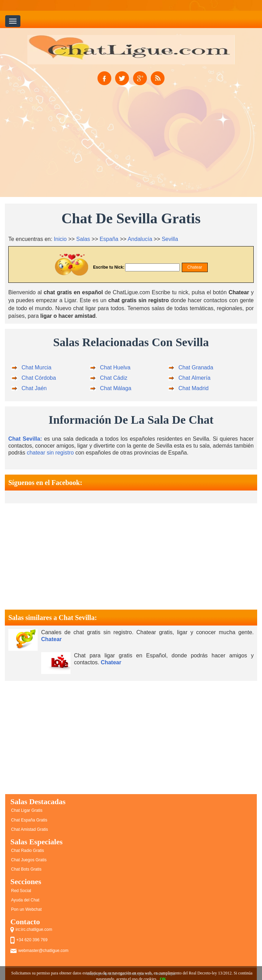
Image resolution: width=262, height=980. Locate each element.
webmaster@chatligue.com (43, 951)
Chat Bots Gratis (26, 869)
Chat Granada (196, 367)
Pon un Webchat (26, 909)
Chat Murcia (36, 367)
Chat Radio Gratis (27, 851)
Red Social (21, 891)
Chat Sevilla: (25, 439)
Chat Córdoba (39, 378)
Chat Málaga (116, 388)
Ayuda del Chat (25, 900)
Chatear (52, 639)
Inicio (60, 239)
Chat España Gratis (29, 820)
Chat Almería (194, 378)
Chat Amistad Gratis (30, 829)
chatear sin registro (50, 453)
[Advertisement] (131, 149)
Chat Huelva (115, 367)
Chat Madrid (193, 388)
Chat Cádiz (114, 378)
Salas (83, 239)
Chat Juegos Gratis (29, 860)
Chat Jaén (34, 388)
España (109, 239)
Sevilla (170, 239)
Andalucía (140, 239)
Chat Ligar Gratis (27, 810)
